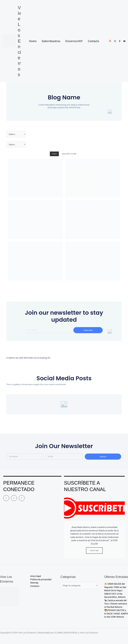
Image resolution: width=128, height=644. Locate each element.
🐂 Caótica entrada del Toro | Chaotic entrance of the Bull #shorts (116, 604)
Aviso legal (36, 576)
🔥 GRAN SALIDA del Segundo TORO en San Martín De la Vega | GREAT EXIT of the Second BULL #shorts (115, 590)
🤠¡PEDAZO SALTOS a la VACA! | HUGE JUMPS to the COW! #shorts (116, 614)
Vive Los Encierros (19, 41)
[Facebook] (120, 41)
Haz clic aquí (94, 551)
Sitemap (34, 583)
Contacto (35, 586)
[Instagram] (115, 41)
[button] (110, 41)
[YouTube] (124, 41)
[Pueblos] (16, 145)
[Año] (16, 134)
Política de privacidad (41, 579)
